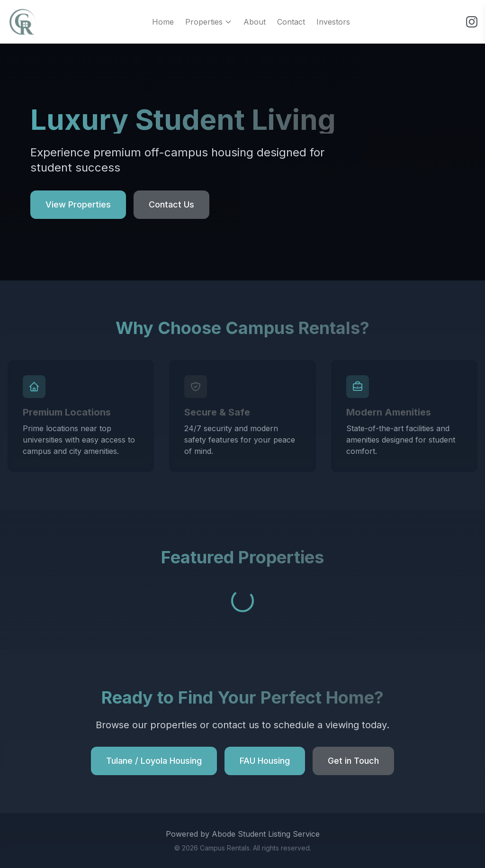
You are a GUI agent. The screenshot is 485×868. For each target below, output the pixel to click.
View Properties (78, 204)
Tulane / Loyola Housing (154, 761)
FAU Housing (265, 761)
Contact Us (171, 204)
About (255, 22)
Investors (333, 22)
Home (163, 22)
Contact (291, 22)
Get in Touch (353, 761)
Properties (209, 22)
